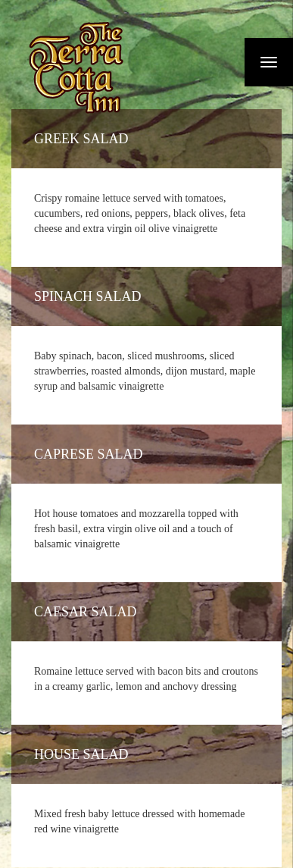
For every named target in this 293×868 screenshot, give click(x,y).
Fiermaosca (75, 67)
